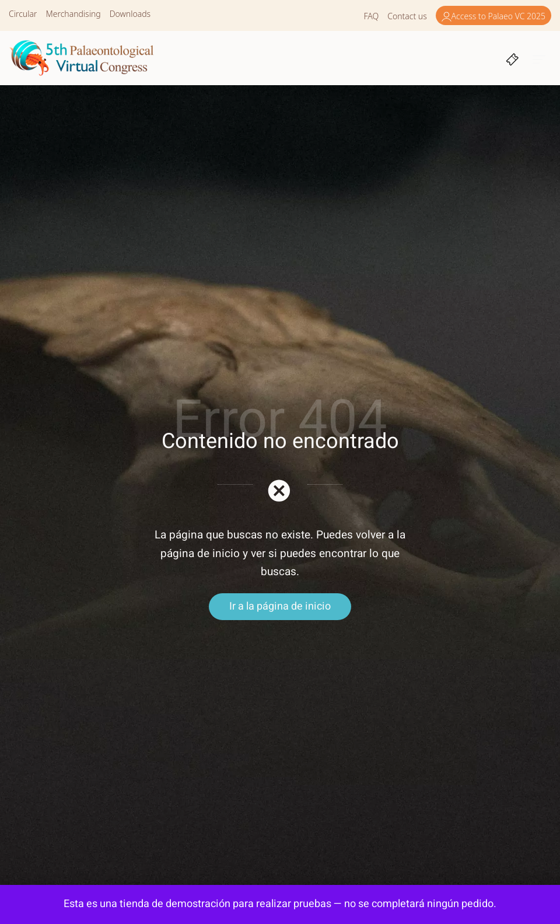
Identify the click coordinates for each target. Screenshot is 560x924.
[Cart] (512, 58)
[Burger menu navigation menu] (539, 58)
